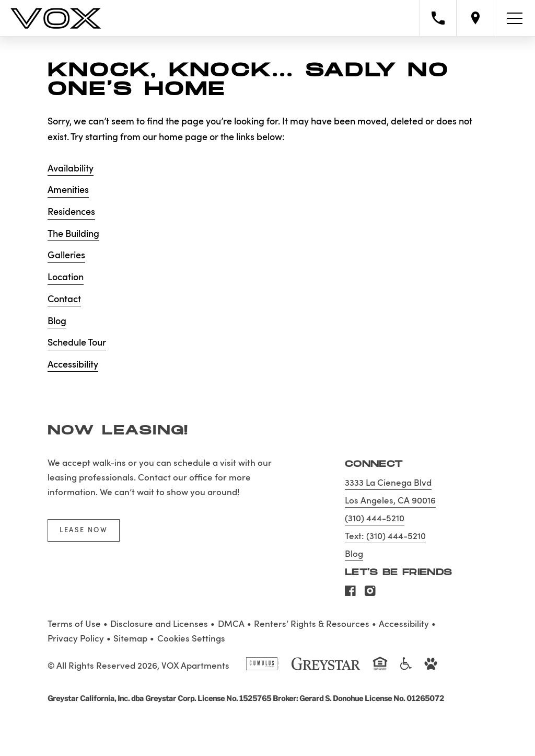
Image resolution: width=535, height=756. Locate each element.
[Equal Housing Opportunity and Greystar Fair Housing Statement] (380, 669)
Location (66, 278)
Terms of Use (74, 625)
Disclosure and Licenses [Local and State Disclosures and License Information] (159, 625)
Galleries (66, 256)
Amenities (68, 190)
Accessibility (73, 365)
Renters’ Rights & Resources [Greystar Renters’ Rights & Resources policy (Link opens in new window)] (312, 625)
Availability (71, 169)
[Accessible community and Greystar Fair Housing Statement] (406, 668)
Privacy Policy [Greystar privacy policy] (76, 639)
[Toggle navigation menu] (515, 18)
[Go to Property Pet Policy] (431, 668)
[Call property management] (438, 18)
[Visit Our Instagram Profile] (370, 594)
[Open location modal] (475, 18)
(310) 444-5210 (375, 519)
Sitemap (130, 639)
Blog (57, 322)
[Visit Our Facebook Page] (350, 594)
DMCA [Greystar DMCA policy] (231, 625)
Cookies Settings (191, 639)
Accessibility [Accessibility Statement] (404, 625)
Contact (64, 300)
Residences (71, 212)
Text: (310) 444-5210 (385, 537)
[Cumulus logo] (263, 668)
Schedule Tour (77, 343)
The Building (73, 234)
